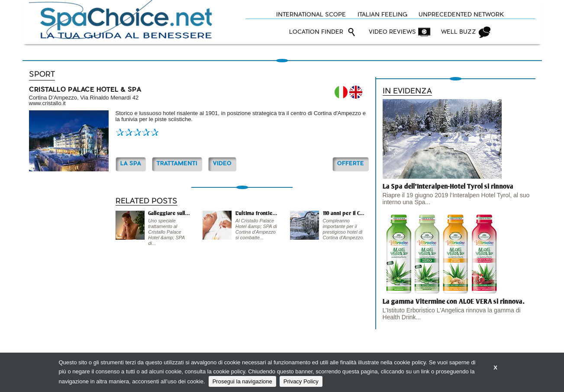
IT (341, 92)
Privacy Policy (301, 381)
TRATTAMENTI (177, 164)
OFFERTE (351, 164)
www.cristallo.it (47, 103)
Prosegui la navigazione (242, 381)
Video (222, 164)
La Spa (131, 164)
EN (356, 92)
